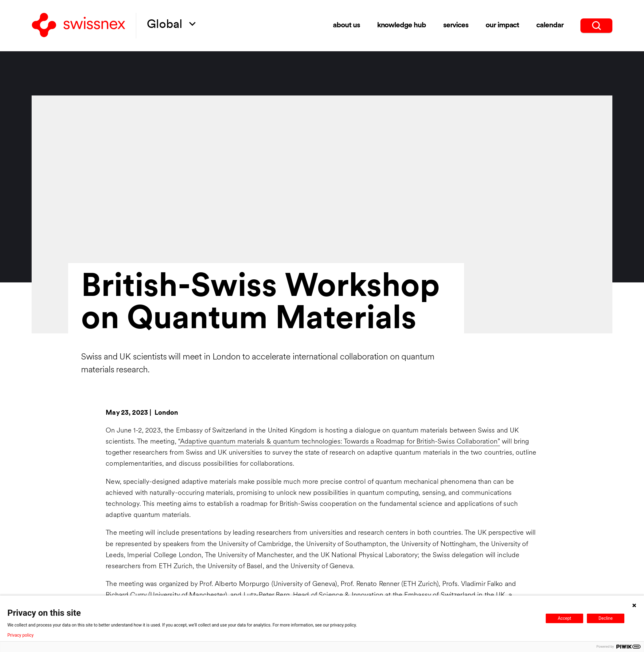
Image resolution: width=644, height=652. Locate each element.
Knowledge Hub (402, 25)
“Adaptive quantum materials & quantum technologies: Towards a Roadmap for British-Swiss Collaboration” (339, 442)
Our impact (502, 25)
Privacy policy (20, 635)
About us (346, 25)
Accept (564, 618)
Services (456, 25)
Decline (606, 618)
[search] (596, 25)
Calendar (550, 25)
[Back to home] (79, 26)
